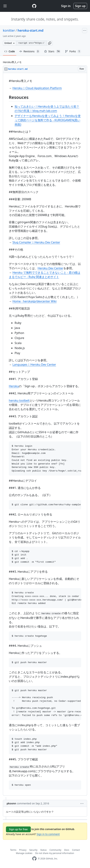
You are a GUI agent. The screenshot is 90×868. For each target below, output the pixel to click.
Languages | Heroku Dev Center (34, 365)
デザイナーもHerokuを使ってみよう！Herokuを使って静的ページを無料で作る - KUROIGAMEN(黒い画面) (48, 120)
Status (43, 850)
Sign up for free (18, 829)
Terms (13, 850)
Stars (52, 51)
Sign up (80, 6)
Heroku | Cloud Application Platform (37, 88)
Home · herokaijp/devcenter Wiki (34, 301)
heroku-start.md (31, 30)
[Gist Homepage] (34, 6)
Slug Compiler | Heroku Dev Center (36, 242)
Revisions (30, 51)
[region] (45, 434)
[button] (50, 43)
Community (55, 850)
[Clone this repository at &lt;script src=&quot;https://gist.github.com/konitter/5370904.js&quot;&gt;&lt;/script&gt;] (31, 43)
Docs (67, 850)
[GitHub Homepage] (34, 859)
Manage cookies (24, 853)
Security (33, 850)
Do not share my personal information (55, 853)
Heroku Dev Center (50, 268)
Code (10, 51)
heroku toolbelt (19, 400)
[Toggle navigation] (5, 6)
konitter (9, 30)
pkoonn (11, 803)
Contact (76, 850)
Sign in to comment (48, 834)
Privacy (23, 850)
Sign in (66, 6)
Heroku (14, 386)
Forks (73, 51)
